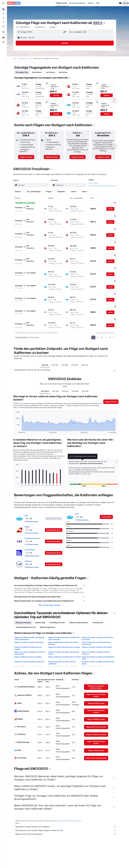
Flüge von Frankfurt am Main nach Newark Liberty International (33, 616)
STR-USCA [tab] (48, 369)
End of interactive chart (18, 409)
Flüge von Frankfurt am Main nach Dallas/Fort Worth (102, 635)
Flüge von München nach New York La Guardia (68, 634)
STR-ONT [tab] (78, 342)
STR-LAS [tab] (88, 342)
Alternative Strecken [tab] (27, 600)
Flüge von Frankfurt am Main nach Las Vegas (68, 625)
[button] (3, 3)
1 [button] (97, 315)
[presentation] (108, 23)
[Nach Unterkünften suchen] (3, 14)
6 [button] (114, 315)
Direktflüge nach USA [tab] (61, 600)
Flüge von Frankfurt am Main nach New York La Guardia (101, 616)
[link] (29, 157)
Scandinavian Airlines (36, 516)
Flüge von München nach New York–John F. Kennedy (67, 621)
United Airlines (33, 527)
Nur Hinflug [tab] (66, 72)
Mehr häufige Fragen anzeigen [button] (53, 583)
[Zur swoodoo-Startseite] (14, 3)
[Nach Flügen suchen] (3, 9)
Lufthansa (32, 539)
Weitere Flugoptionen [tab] (51, 605)
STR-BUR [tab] (68, 342)
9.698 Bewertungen (35, 533)
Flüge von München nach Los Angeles (31, 634)
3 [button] (105, 315)
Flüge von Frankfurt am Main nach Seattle (100, 625)
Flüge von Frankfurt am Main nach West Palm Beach (101, 640)
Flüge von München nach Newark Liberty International (100, 621)
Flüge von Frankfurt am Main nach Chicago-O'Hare (67, 630)
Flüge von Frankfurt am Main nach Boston (33, 639)
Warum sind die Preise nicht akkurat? (69, 811)
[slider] (120, 186)
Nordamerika (26, 58)
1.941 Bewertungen (35, 510)
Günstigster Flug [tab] (25, 72)
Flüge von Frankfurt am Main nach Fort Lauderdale (65, 640)
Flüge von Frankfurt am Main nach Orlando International (33, 630)
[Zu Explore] (3, 26)
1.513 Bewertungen (35, 499)
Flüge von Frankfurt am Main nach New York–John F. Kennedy (67, 616)
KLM (29, 493)
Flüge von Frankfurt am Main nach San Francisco (99, 630)
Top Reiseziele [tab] (101, 600)
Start (18, 58)
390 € (101, 23)
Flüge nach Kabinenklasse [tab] (82, 600)
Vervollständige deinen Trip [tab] (29, 605)
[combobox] (27, 27)
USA (33, 58)
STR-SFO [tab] (48, 342)
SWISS (30, 504)
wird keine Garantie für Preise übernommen (71, 798)
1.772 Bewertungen (35, 522)
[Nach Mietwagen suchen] (3, 18)
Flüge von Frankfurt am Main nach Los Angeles (31, 626)
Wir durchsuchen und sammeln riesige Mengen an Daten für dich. (69, 808)
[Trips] (3, 32)
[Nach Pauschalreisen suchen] (3, 22)
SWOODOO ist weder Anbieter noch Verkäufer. (69, 804)
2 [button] (101, 315)
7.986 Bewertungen (35, 545)
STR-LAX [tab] (58, 342)
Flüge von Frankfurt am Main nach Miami (32, 620)
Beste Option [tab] (40, 72)
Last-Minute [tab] (54, 72)
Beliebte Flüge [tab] (44, 600)
